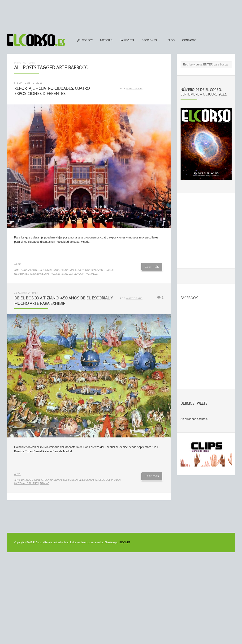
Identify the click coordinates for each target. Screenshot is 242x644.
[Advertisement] (121, 15)
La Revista (127, 40)
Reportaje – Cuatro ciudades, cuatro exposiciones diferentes (52, 91)
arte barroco (41, 270)
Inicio (18, 63)
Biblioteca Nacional (49, 480)
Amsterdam (22, 270)
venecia (79, 274)
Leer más (152, 267)
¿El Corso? (85, 40)
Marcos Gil (134, 89)
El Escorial (87, 480)
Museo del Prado (108, 480)
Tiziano (44, 483)
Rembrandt (22, 274)
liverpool (83, 270)
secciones (149, 40)
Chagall (69, 270)
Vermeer (92, 274)
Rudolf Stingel (61, 274)
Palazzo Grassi (102, 270)
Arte (17, 265)
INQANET (125, 542)
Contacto (189, 40)
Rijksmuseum (40, 274)
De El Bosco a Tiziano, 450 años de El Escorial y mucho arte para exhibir (63, 301)
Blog (171, 40)
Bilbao (57, 270)
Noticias (106, 40)
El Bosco (71, 480)
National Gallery (26, 483)
